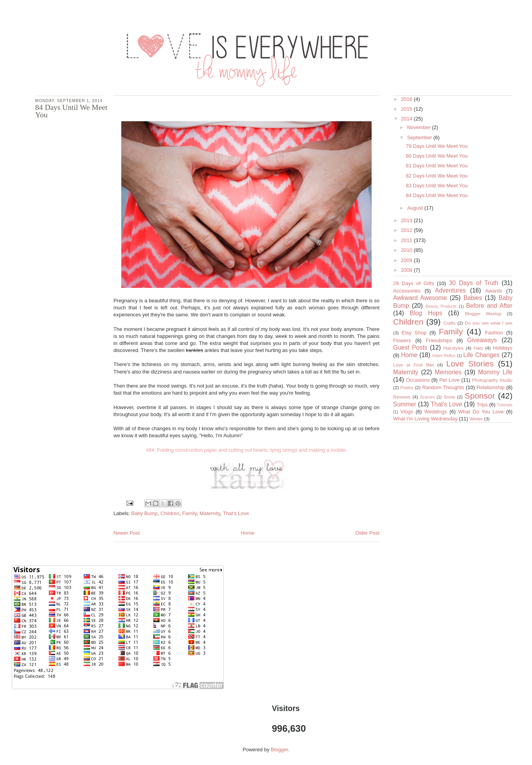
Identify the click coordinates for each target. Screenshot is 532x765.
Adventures (450, 290)
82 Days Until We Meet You (437, 176)
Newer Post (127, 533)
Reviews (402, 397)
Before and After (489, 306)
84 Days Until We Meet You (437, 195)
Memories (448, 372)
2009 (407, 260)
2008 (407, 270)
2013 (407, 220)
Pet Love (449, 380)
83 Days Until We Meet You (437, 186)
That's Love (236, 513)
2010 (407, 250)
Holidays (503, 348)
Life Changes (481, 355)
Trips (482, 405)
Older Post (368, 533)
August (416, 208)
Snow (449, 397)
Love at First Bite (413, 365)
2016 (407, 99)
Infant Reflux (444, 356)
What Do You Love (481, 412)
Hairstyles (454, 348)
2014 (407, 119)
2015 (407, 109)
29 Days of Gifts (413, 283)
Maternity (210, 513)
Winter (476, 419)
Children (170, 513)
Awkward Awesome (420, 298)
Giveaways (482, 340)
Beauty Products (441, 306)
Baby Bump (145, 513)
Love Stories (470, 364)
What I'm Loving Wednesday (425, 419)
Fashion (494, 333)
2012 (407, 230)
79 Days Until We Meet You (437, 146)
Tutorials (505, 405)
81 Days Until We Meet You (437, 166)
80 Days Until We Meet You (437, 156)
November (420, 127)
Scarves (428, 397)
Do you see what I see (489, 323)
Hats (478, 348)
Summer (405, 404)
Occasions (418, 380)
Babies (473, 298)
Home (248, 533)
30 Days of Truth (474, 283)
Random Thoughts (443, 387)
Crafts (450, 323)
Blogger (279, 750)
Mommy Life (495, 372)
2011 (407, 240)
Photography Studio (492, 380)
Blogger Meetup (483, 313)
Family (190, 513)
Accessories (407, 291)
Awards (494, 291)
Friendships (439, 340)
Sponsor (480, 396)
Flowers (402, 340)
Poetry (407, 387)
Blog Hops (426, 313)
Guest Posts (410, 347)
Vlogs (407, 412)
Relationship (491, 387)
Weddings (436, 412)
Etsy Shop (414, 333)
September (420, 137)
